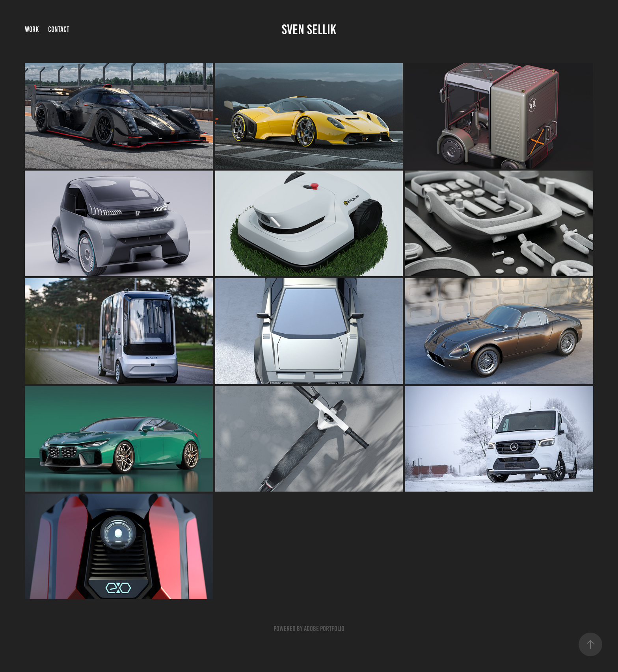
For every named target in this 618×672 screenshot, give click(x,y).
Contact (59, 29)
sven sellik (309, 30)
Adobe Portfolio (324, 629)
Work (32, 29)
